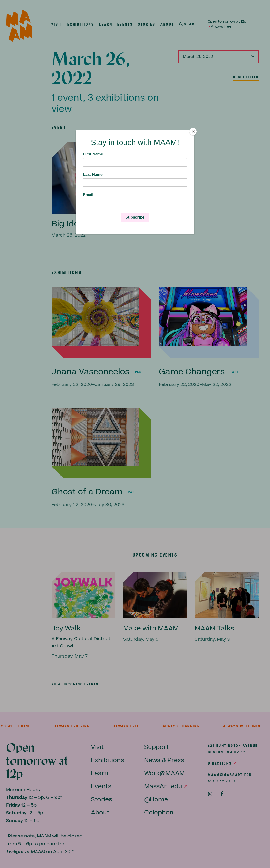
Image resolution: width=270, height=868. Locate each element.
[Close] (193, 131)
